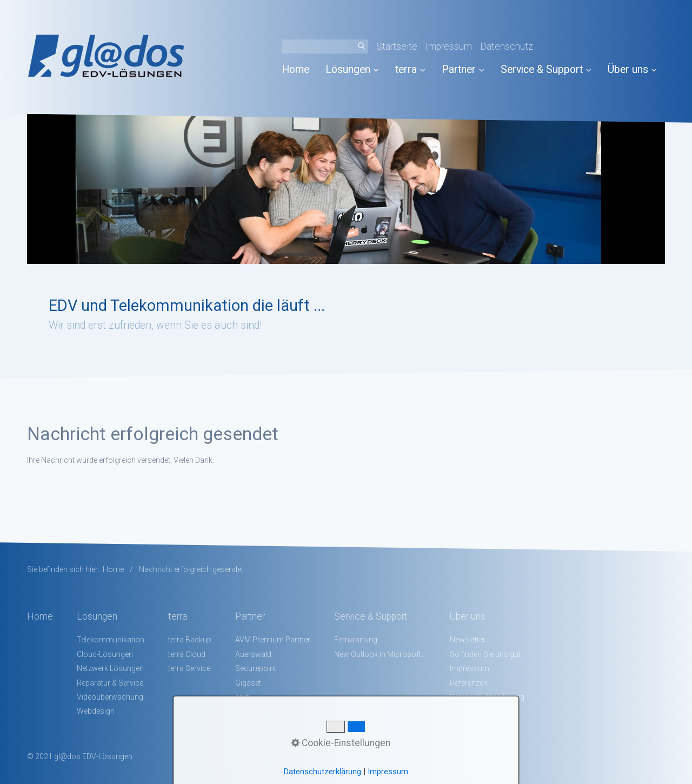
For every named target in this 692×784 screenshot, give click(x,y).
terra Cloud (187, 654)
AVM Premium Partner (273, 640)
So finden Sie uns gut (485, 654)
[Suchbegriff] (325, 46)
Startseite (397, 46)
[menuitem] (300, 69)
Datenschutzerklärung (322, 772)
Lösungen (352, 69)
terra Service (189, 668)
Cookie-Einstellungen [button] (341, 743)
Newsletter (468, 640)
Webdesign (96, 711)
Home (295, 69)
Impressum (449, 46)
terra (410, 69)
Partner (463, 69)
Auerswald (253, 654)
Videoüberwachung (110, 697)
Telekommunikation (111, 640)
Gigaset (248, 683)
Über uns (632, 69)
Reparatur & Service (110, 683)
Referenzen (469, 683)
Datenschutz (507, 46)
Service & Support (546, 69)
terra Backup (190, 640)
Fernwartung (356, 640)
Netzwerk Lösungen (110, 668)
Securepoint (256, 668)
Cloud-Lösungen (105, 654)
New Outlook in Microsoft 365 (380, 654)
